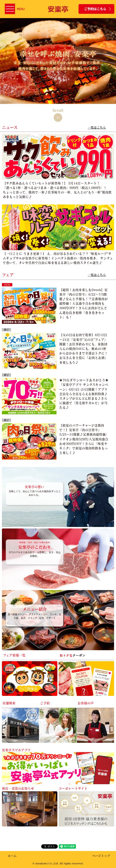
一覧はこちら (97, 127)
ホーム (12, 856)
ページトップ (101, 856)
